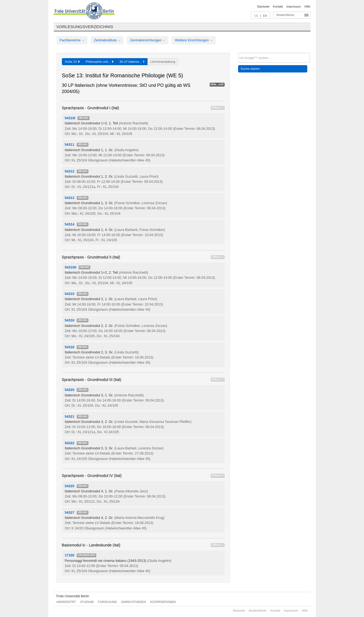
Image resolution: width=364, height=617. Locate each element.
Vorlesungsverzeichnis (85, 27)
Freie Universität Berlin (73, 596)
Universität (66, 602)
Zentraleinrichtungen (148, 40)
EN (265, 16)
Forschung (108, 602)
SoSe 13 (72, 62)
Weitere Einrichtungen (194, 40)
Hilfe (308, 6)
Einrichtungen (134, 602)
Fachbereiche (72, 40)
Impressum (294, 6)
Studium (87, 602)
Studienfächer (285, 15)
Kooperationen (163, 602)
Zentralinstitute (107, 40)
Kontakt (278, 6)
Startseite (263, 6)
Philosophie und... (100, 62)
